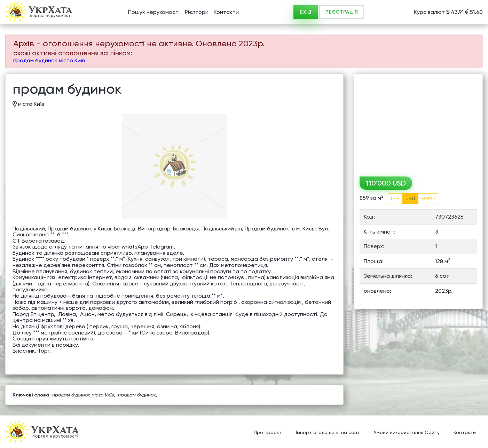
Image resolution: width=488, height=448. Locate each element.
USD (410, 198)
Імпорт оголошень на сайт (328, 432)
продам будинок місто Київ (49, 60)
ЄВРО (428, 198)
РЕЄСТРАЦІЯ (342, 12)
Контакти (226, 12)
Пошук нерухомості (154, 12)
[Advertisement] (418, 123)
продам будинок (137, 395)
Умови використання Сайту (407, 432)
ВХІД (306, 12)
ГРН (395, 198)
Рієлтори (197, 12)
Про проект (268, 432)
